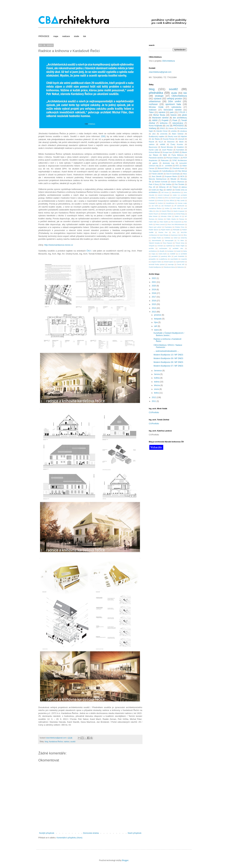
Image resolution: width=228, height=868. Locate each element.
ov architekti (183, 254)
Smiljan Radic (156, 238)
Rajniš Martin (166, 230)
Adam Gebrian (178, 134)
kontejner (170, 251)
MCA (182, 176)
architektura (153, 251)
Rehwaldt (176, 230)
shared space (169, 262)
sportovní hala (173, 104)
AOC (177, 166)
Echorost (160, 200)
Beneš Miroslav (167, 147)
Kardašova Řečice (56, 742)
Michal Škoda (159, 115)
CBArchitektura (168, 61)
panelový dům (166, 256)
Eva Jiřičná (170, 200)
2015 (154, 304)
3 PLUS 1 (183, 112)
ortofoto (174, 131)
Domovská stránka (91, 833)
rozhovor (153, 104)
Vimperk (152, 246)
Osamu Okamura (177, 182)
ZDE (103, 136)
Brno (167, 198)
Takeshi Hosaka (154, 243)
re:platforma (163, 259)
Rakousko (165, 160)
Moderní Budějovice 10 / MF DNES (168, 355)
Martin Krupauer (179, 211)
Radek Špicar (153, 230)
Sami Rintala (164, 235)
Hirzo (185, 174)
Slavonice (171, 142)
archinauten (163, 248)
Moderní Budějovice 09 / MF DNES (168, 358)
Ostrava (161, 219)
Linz (168, 126)
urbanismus (155, 101)
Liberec (171, 128)
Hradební (180, 147)
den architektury (180, 118)
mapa (56, 36)
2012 (154, 397)
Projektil (165, 120)
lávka (185, 251)
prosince (158, 315)
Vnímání (160, 246)
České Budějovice (155, 267)
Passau (182, 219)
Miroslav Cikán (166, 216)
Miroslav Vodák (156, 107)
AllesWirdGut (176, 192)
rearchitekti (174, 259)
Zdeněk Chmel (162, 131)
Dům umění (175, 101)
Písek (175, 120)
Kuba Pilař (176, 208)
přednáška (156, 93)
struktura (184, 131)
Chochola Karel (178, 168)
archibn (151, 248)
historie (174, 115)
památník (155, 256)
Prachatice (168, 227)
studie (76, 36)
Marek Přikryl (166, 211)
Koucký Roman (169, 139)
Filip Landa (181, 200)
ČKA (89, 251)
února (157, 389)
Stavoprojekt (169, 240)
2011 (154, 401)
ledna (157, 393)
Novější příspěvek (47, 833)
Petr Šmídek (179, 184)
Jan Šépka (156, 139)
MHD (177, 152)
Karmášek (180, 150)
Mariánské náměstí (160, 118)
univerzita (164, 134)
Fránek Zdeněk (157, 174)
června (157, 374)
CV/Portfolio (154, 413)
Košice (167, 208)
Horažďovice (170, 203)
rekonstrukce (178, 123)
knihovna (164, 123)
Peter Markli (164, 222)
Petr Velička (167, 184)
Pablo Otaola (171, 219)
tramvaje (171, 264)
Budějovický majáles (157, 136)
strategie (159, 96)
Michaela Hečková (167, 214)
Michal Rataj (180, 214)
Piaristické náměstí (156, 158)
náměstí (162, 112)
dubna (157, 382)
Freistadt (152, 203)
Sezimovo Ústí (176, 235)
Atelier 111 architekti (180, 195)
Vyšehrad (169, 246)
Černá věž (181, 264)
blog (46, 742)
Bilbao (153, 198)
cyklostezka (176, 107)
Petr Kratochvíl (176, 222)
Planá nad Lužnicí (155, 227)
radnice (67, 742)
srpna (157, 330)
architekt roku (178, 248)
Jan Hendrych (166, 206)
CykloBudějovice (168, 171)
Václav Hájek (180, 246)
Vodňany (153, 128)
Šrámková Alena (169, 267)
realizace (66, 36)
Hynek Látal (154, 150)
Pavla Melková (177, 155)
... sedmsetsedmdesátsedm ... (166, 351)
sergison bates (156, 262)
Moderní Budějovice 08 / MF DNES (168, 362)
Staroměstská (156, 240)
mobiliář (173, 254)
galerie (155, 163)
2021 (154, 282)
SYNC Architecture (180, 160)
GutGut (160, 203)
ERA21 (162, 128)
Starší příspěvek (135, 833)
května (157, 378)
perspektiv (152, 259)
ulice (154, 134)
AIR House (165, 192)
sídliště (162, 144)
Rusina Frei (163, 232)
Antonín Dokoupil (163, 195)
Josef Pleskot (167, 150)
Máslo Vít (178, 216)
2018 (154, 293)
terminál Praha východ (157, 264)
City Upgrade (154, 171)
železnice (181, 267)
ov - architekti (167, 166)
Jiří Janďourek (179, 206)
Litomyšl (181, 139)
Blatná (160, 198)
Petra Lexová (160, 224)
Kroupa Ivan (167, 152)
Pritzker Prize (180, 227)
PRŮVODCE (44, 36)
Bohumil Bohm (163, 168)
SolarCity (184, 238)
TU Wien (181, 240)
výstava (157, 99)
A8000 (155, 120)
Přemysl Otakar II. (173, 158)
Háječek (184, 136)
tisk (85, 36)
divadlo (162, 251)
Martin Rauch (153, 214)
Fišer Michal (182, 171)
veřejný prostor (174, 99)
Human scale (182, 203)
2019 (154, 290)
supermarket (180, 262)
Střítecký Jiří (164, 187)
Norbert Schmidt (161, 182)
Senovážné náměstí (173, 110)
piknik (184, 115)
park (172, 112)
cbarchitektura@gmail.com (56, 738)
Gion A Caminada (173, 174)
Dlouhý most (173, 136)
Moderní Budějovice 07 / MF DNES (168, 366)
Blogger (125, 860)
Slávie (181, 142)
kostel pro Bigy (157, 190)
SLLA (161, 142)
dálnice (184, 187)
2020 (154, 286)
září (156, 326)
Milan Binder (153, 216)
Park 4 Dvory (154, 184)
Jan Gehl (155, 206)
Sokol (176, 238)
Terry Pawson (168, 243)
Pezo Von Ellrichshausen (176, 224)
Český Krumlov (177, 144)
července (158, 371)
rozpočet (184, 259)
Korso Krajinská (156, 126)
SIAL (174, 232)
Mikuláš (173, 179)
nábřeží (169, 190)
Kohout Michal (154, 152)
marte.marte (163, 254)
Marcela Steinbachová (158, 179)
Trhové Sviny (180, 243)
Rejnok (152, 142)
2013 (154, 312)
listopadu (158, 319)
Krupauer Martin (171, 176)
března (157, 385)
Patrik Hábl (153, 222)
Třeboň (175, 187)
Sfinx (185, 235)
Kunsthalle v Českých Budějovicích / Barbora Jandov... (169, 334)
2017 (154, 297)
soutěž (73, 742)
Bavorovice (153, 147)
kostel (178, 251)
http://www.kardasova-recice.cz (59, 245)
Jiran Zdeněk (157, 176)
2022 (154, 278)
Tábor (151, 112)
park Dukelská (179, 256)
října (156, 322)
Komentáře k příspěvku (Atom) (69, 838)
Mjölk (165, 155)
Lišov (157, 211)
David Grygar (176, 198)
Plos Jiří (152, 187)
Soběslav (167, 238)
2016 (154, 301)
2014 (154, 308)
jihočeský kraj (169, 163)
